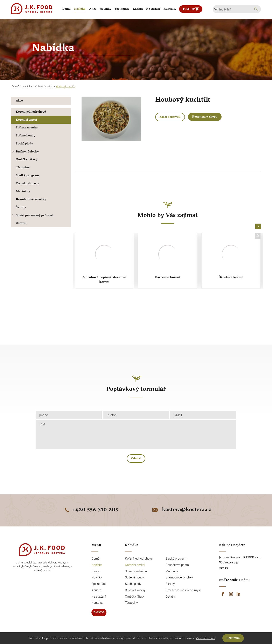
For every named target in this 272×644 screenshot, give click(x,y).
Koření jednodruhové (31, 112)
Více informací (205, 638)
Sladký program (27, 176)
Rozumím (233, 638)
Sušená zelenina (27, 128)
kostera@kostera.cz (181, 510)
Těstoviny (23, 168)
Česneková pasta (28, 184)
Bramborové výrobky (31, 200)
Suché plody (24, 144)
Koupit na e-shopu (205, 117)
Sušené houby (26, 136)
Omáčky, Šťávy (27, 160)
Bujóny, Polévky (25, 152)
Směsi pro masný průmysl (32, 216)
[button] (258, 227)
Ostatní (21, 223)
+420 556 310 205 (91, 510)
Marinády (23, 192)
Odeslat (136, 459)
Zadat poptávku (170, 117)
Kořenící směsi (26, 120)
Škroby (21, 208)
